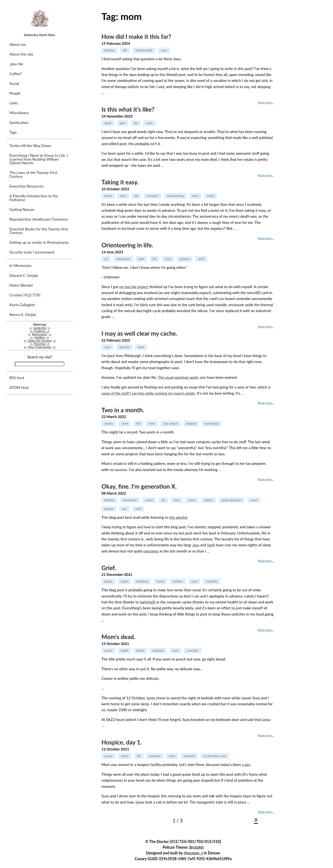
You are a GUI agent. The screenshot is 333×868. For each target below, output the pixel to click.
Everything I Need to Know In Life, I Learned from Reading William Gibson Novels (39, 159)
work (201, 259)
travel (210, 196)
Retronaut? (40, 334)
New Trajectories (40, 347)
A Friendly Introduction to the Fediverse (34, 198)
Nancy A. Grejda (23, 315)
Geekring (40, 328)
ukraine (109, 509)
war (124, 509)
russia (254, 500)
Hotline (40, 337)
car (106, 259)
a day (246, 765)
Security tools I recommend (32, 252)
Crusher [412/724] (25, 295)
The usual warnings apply (178, 377)
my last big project (134, 287)
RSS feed (17, 378)
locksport (152, 196)
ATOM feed (19, 388)
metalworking (175, 196)
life (125, 50)
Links (14, 103)
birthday (109, 50)
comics (109, 423)
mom (164, 50)
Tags (13, 132)
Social (14, 83)
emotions (142, 581)
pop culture (171, 423)
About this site (21, 54)
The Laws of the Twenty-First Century (33, 175)
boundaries (130, 500)
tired (141, 347)
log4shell (147, 602)
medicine (158, 651)
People (15, 93)
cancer (108, 581)
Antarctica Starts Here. (40, 35)
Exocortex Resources (26, 186)
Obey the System (40, 341)
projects (185, 259)
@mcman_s (193, 853)
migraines (151, 551)
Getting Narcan (22, 210)
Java (196, 545)
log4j (211, 545)
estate (149, 500)
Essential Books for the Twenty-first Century (39, 231)
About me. (18, 44)
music (192, 500)
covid (125, 423)
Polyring (40, 344)
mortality (212, 581)
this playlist (178, 517)
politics (209, 500)
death (108, 123)
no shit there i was (215, 756)
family (108, 196)
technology (211, 423)
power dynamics (232, 500)
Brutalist (196, 847)
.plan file (16, 64)
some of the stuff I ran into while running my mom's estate (148, 393)
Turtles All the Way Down (30, 146)
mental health (144, 50)
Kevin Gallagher (22, 305)
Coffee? (16, 74)
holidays (178, 581)
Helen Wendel (21, 285)
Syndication (19, 123)
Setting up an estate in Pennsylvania (39, 243)
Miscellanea (19, 113)
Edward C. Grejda (24, 276)
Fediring (40, 331)
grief (123, 123)
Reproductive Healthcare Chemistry (39, 219)
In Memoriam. (21, 266)
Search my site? (40, 357)
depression (123, 259)
